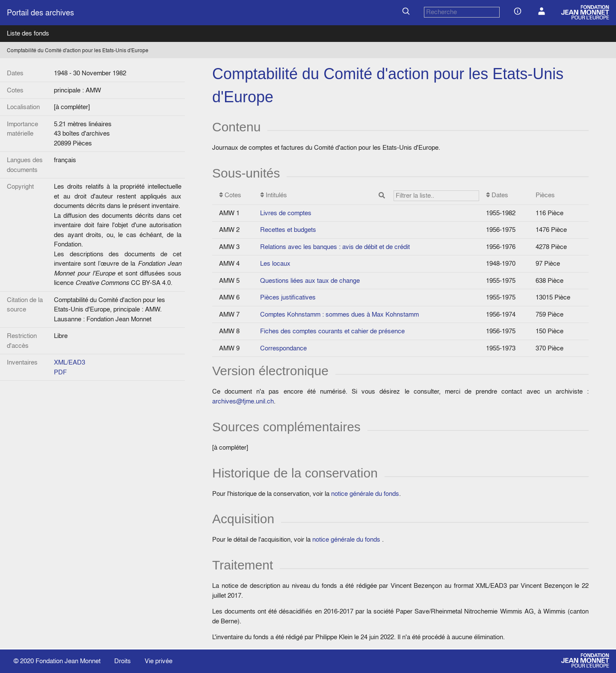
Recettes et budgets (288, 230)
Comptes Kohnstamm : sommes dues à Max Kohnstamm (339, 314)
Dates (497, 195)
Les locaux (275, 263)
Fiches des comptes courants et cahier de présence (332, 331)
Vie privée (158, 661)
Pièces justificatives (288, 297)
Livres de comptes (286, 213)
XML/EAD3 (70, 362)
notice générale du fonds (365, 494)
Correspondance (283, 348)
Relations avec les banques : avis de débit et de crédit (335, 247)
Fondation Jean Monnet (68, 661)
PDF (60, 372)
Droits (123, 661)
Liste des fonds (28, 33)
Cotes (230, 195)
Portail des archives (40, 13)
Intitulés (370, 196)
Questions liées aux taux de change (310, 280)
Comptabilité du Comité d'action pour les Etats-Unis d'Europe (78, 50)
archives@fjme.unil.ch (243, 401)
